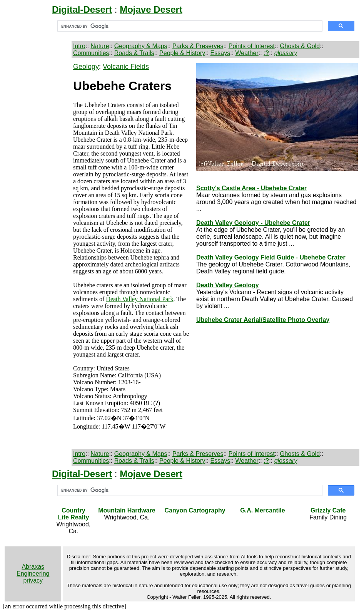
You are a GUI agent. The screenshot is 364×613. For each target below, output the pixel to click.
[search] (189, 26)
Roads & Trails (134, 53)
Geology (86, 67)
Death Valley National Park (139, 299)
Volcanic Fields (126, 67)
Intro (79, 46)
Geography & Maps (141, 46)
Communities (91, 53)
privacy (33, 580)
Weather (247, 53)
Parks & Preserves (198, 46)
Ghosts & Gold (300, 46)
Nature (100, 46)
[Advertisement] (37, 178)
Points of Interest (252, 46)
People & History (182, 53)
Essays (220, 53)
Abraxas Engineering (33, 570)
